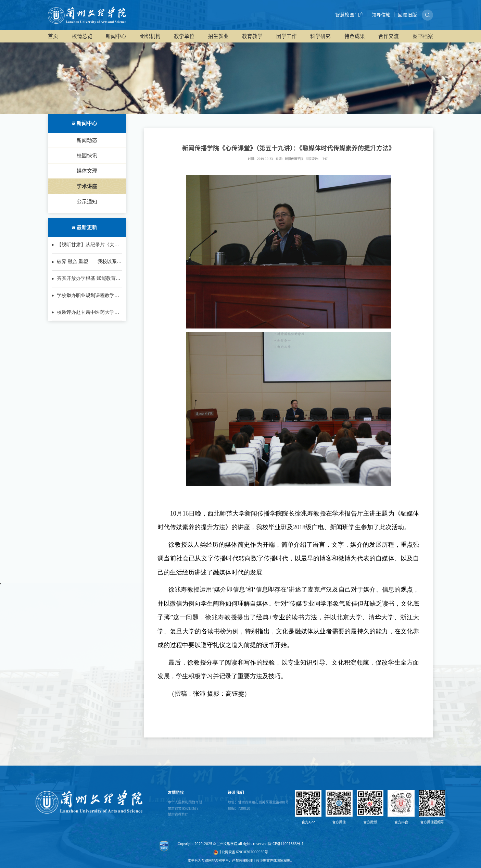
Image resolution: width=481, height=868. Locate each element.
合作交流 (389, 36)
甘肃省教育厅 (178, 814)
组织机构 (150, 36)
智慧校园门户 (350, 15)
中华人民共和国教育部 (185, 802)
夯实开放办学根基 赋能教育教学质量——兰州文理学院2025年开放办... (88, 279)
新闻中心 (116, 36)
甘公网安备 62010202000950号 (241, 852)
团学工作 (287, 36)
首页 (53, 36)
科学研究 (320, 36)
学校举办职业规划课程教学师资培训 (88, 296)
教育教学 (252, 36)
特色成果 (355, 36)
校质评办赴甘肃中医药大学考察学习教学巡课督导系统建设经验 (88, 313)
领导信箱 (381, 15)
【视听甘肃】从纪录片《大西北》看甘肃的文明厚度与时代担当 (88, 245)
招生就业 (218, 36)
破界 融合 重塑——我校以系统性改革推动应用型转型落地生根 (89, 262)
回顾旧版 (407, 15)
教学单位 (184, 36)
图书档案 (423, 36)
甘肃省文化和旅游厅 (183, 808)
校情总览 (82, 36)
